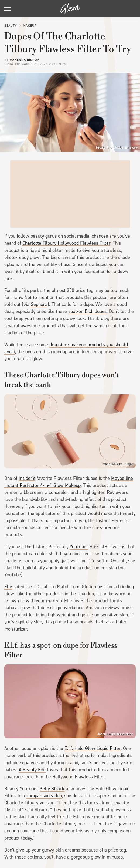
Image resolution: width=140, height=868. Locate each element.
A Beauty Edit (32, 770)
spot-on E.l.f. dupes (87, 311)
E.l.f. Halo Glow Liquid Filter (93, 748)
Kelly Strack (52, 789)
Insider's (27, 478)
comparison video (44, 796)
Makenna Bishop (24, 60)
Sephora (39, 304)
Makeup (30, 26)
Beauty (11, 26)
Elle (8, 587)
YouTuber (79, 547)
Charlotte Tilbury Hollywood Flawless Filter (66, 243)
